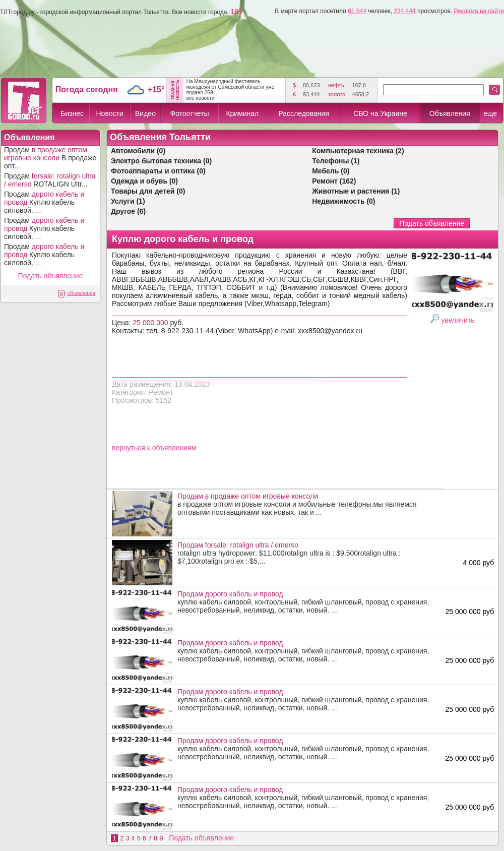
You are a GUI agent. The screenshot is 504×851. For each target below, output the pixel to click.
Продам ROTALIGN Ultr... (50, 180)
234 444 (404, 11)
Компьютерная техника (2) (358, 151)
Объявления (450, 113)
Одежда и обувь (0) (144, 181)
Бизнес (72, 113)
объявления (81, 293)
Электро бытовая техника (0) (161, 161)
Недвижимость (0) (343, 201)
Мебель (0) (331, 171)
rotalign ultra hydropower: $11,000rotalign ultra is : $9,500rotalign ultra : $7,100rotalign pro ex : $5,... (308, 553)
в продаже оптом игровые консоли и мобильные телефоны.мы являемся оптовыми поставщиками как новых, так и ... (308, 504)
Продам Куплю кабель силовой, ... (44, 202)
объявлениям (174, 448)
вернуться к (132, 448)
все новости (201, 98)
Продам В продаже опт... (50, 158)
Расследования (303, 113)
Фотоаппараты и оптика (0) (158, 171)
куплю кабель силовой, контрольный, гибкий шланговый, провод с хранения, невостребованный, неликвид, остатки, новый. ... (308, 602)
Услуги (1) (128, 201)
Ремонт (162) (334, 181)
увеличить (458, 320)
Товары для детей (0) (148, 191)
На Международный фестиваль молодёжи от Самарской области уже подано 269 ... (231, 87)
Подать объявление (51, 276)
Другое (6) (128, 211)
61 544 (357, 11)
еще (490, 113)
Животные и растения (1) (356, 191)
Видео (145, 113)
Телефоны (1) (336, 161)
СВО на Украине (380, 113)
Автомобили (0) (138, 151)
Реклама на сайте (479, 11)
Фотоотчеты (189, 113)
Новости (109, 113)
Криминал (242, 113)
